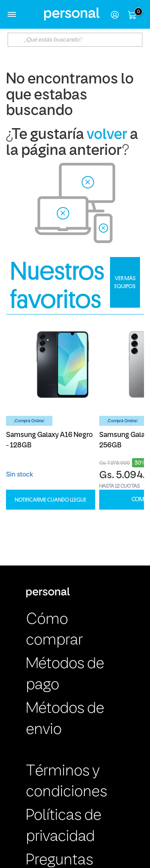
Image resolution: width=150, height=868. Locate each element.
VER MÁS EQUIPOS (125, 282)
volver (107, 135)
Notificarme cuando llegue (51, 500)
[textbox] (75, 40)
